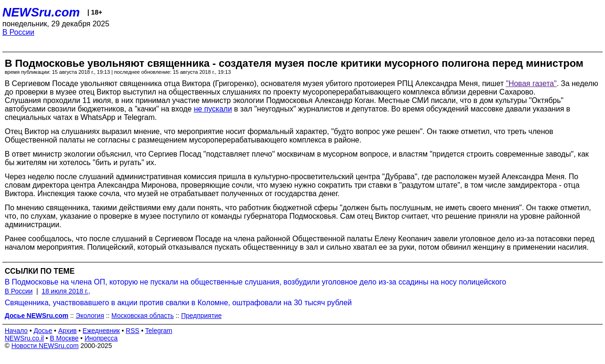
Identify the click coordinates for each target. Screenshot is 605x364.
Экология (90, 316)
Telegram (159, 331)
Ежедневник (101, 331)
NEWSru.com (41, 12)
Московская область (143, 316)
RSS (132, 331)
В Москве (64, 338)
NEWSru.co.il (24, 338)
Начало (16, 331)
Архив (68, 331)
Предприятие (201, 316)
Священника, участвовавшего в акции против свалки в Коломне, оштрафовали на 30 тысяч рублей (178, 303)
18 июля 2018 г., (66, 291)
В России (18, 32)
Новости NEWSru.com (45, 346)
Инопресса (101, 338)
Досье (43, 331)
